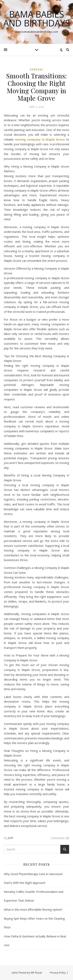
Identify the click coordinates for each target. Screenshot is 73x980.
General (37, 69)
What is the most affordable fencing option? (33, 909)
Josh (11, 838)
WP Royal (36, 973)
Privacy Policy (58, 973)
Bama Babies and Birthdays (37, 19)
